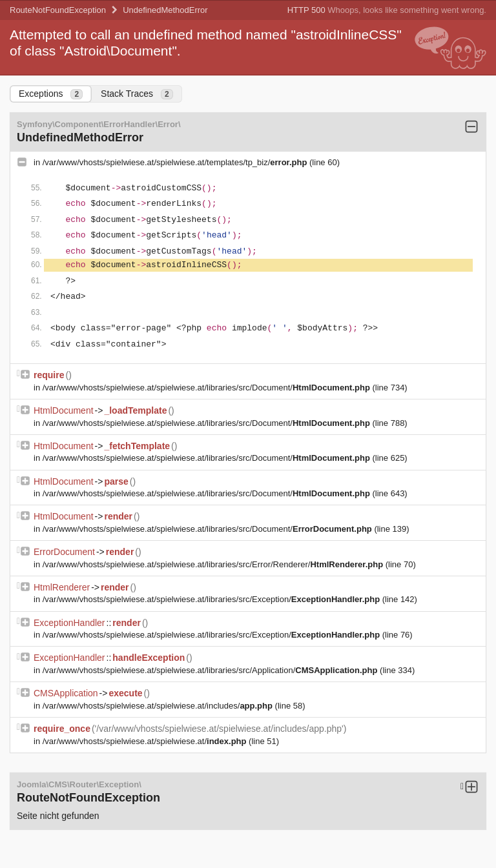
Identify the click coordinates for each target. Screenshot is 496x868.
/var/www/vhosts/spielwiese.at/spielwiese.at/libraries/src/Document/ (208, 388)
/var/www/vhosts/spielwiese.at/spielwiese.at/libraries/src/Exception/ (212, 599)
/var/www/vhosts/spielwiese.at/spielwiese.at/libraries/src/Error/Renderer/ (214, 564)
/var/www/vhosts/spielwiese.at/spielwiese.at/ (146, 741)
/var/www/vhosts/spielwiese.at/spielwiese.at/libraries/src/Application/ (211, 670)
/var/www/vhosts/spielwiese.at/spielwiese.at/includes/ (159, 706)
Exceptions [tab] (51, 94)
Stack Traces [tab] (137, 94)
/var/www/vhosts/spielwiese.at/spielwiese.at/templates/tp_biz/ (176, 162)
